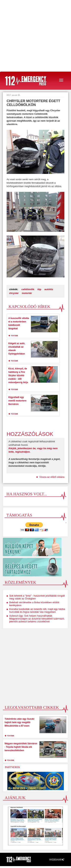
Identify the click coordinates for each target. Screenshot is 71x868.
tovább (14, 336)
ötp (39, 289)
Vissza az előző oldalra (52, 477)
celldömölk (28, 289)
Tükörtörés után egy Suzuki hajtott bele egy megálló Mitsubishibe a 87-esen (19, 722)
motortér (27, 293)
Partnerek (12, 767)
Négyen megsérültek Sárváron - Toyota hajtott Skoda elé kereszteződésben (21, 747)
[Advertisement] (35, 36)
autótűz (49, 289)
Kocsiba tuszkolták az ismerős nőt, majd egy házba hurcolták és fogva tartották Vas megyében (37, 610)
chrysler (14, 293)
